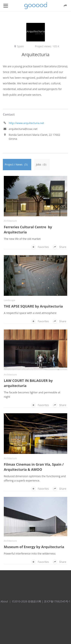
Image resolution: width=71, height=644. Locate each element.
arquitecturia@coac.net (23, 129)
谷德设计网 (36, 6)
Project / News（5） (17, 164)
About (4, 601)
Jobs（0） (42, 164)
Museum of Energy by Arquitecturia (34, 547)
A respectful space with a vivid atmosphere (30, 313)
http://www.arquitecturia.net (26, 123)
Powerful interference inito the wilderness (30, 553)
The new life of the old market (22, 239)
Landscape (9, 300)
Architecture (10, 221)
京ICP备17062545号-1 (57, 601)
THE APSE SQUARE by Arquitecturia (33, 306)
